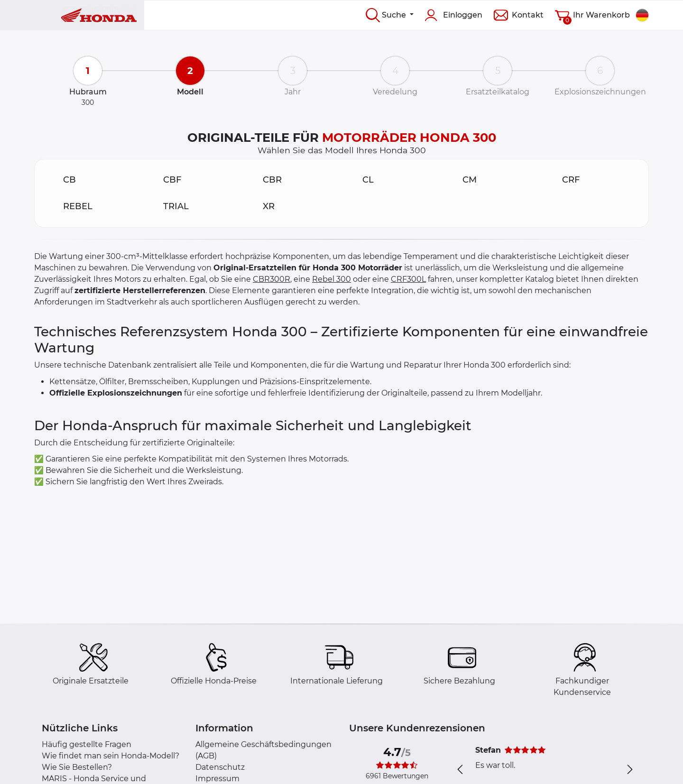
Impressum (217, 779)
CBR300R (272, 279)
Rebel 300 (332, 279)
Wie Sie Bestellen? (77, 767)
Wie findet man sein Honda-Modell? (111, 756)
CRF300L (408, 279)
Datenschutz (220, 767)
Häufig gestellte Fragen (87, 744)
